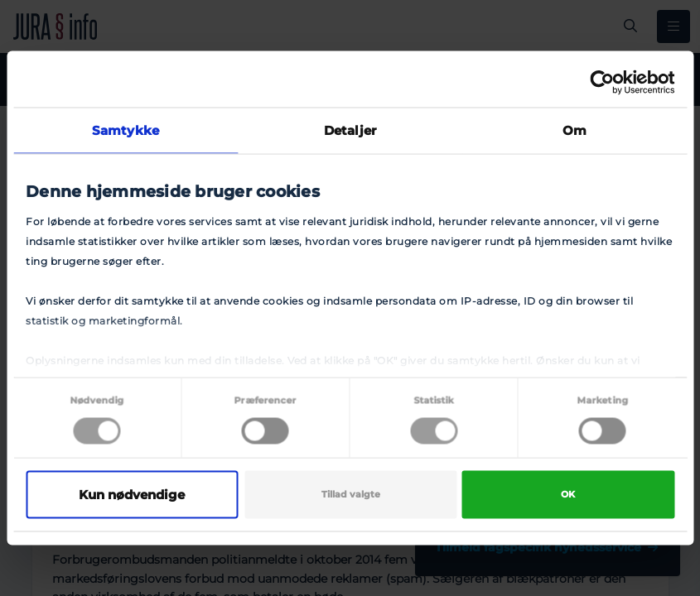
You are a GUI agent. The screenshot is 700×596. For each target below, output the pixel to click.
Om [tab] (574, 130)
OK (568, 495)
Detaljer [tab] (350, 130)
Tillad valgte (351, 495)
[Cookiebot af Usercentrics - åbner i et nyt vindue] (602, 83)
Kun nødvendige (132, 495)
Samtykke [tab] (126, 130)
